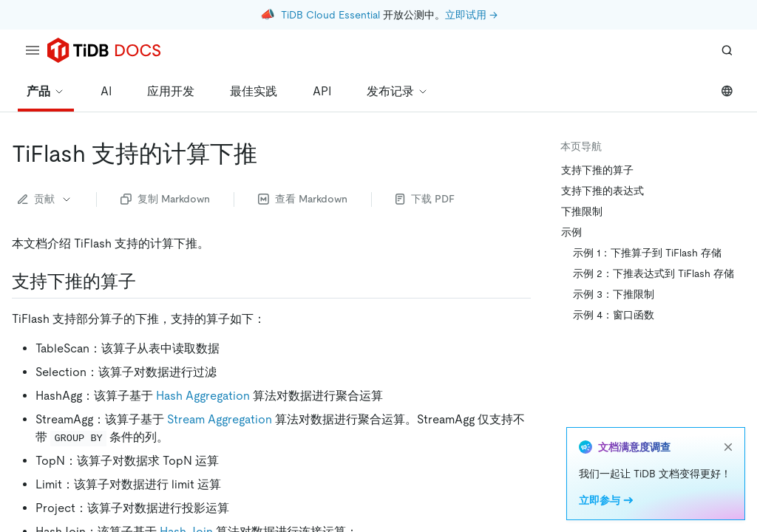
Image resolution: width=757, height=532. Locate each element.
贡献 (45, 199)
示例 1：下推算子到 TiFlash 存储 (647, 253)
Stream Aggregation (220, 419)
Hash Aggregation (203, 396)
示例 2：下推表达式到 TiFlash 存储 (654, 273)
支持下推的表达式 (602, 191)
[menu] (33, 50)
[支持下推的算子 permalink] (148, 282)
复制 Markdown (165, 199)
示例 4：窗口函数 (614, 315)
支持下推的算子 (597, 170)
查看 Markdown (303, 199)
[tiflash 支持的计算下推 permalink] (269, 154)
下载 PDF (425, 199)
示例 (571, 232)
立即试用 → (471, 15)
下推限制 (582, 211)
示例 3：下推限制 (614, 294)
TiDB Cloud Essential (330, 15)
